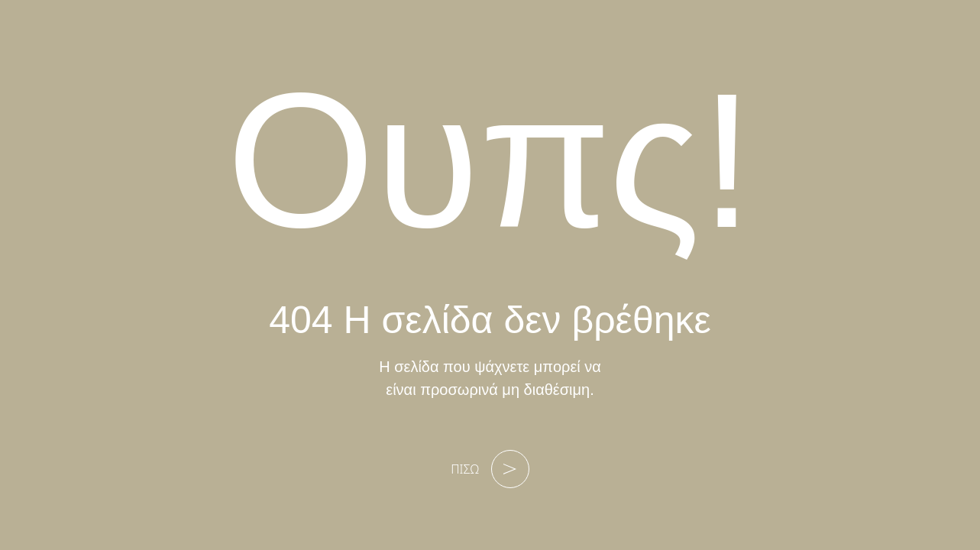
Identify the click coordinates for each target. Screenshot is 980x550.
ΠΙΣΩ (490, 469)
